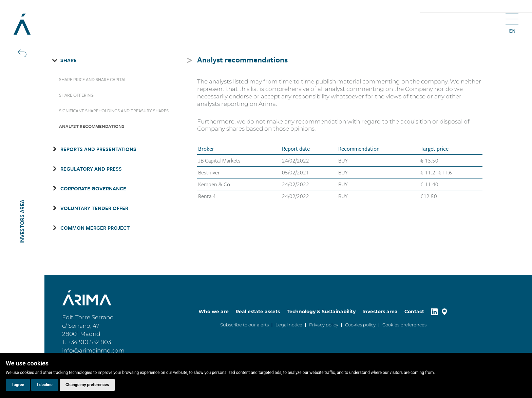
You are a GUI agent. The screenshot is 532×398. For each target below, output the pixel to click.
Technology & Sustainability (321, 311)
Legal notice (289, 325)
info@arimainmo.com (93, 350)
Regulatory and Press (91, 169)
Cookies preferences (404, 325)
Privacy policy (324, 325)
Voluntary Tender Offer (94, 208)
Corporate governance (93, 188)
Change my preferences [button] (87, 385)
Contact (414, 311)
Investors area (380, 311)
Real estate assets (258, 311)
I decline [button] (45, 385)
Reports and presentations (98, 149)
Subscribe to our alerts (244, 325)
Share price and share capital (93, 79)
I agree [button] (18, 385)
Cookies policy (360, 325)
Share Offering (76, 95)
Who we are (214, 311)
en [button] (512, 31)
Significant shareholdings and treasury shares (114, 111)
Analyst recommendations (92, 126)
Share (69, 60)
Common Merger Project (95, 228)
